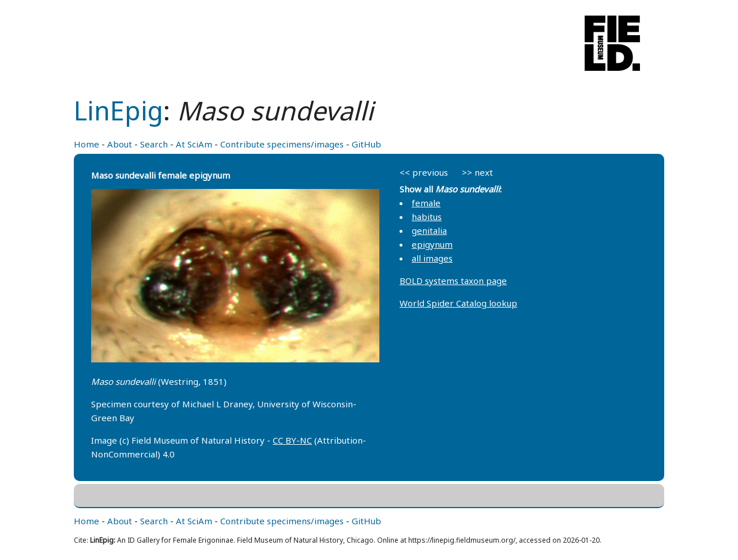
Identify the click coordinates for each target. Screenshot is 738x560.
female (426, 203)
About (120, 144)
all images (432, 258)
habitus (427, 217)
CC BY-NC (292, 440)
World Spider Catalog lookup (458, 303)
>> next (477, 172)
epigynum (432, 244)
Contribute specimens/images (282, 144)
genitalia (429, 230)
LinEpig (118, 110)
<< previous (424, 172)
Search (154, 144)
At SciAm (194, 144)
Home (86, 144)
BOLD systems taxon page (453, 281)
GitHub (366, 144)
